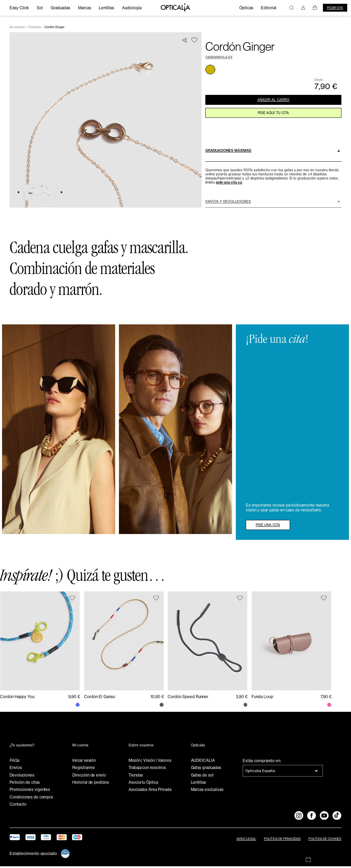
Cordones (35, 29)
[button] (273, 152)
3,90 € (242, 699)
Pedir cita (335, 8)
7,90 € (326, 699)
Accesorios (17, 29)
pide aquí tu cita (273, 118)
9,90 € (74, 699)
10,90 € (157, 699)
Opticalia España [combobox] (260, 772)
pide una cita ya (229, 184)
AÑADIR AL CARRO (273, 102)
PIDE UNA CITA (272, 526)
